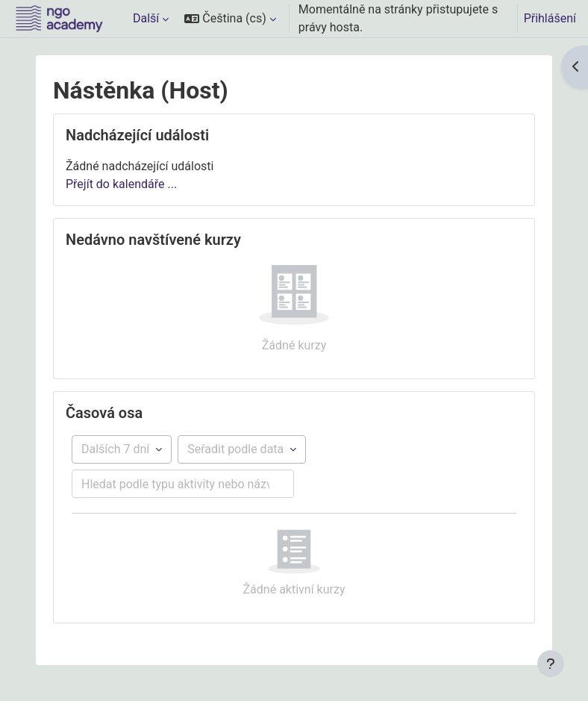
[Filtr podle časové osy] (122, 449)
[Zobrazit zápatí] (551, 664)
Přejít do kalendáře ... (121, 184)
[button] (230, 19)
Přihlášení (550, 18)
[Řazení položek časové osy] (242, 449)
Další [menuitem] (146, 18)
